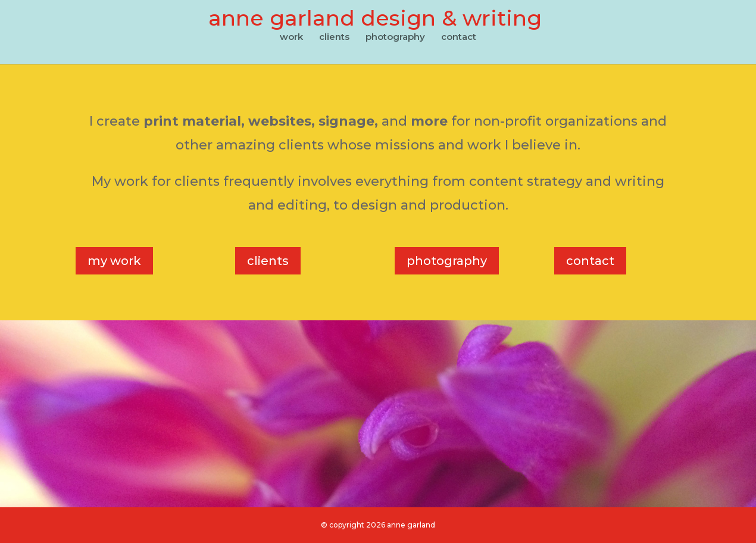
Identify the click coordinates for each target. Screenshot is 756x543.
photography (395, 38)
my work (114, 261)
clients (334, 38)
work (291, 38)
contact (459, 38)
